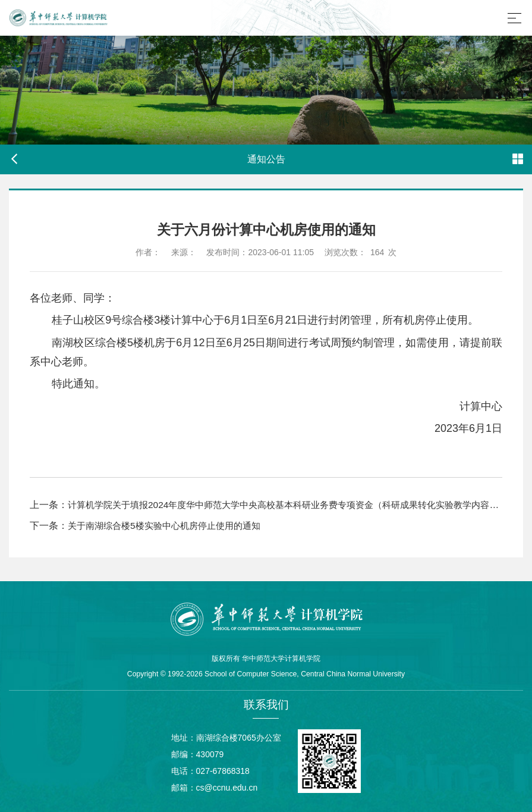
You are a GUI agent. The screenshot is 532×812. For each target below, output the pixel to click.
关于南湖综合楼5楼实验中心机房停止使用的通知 (170, 526)
